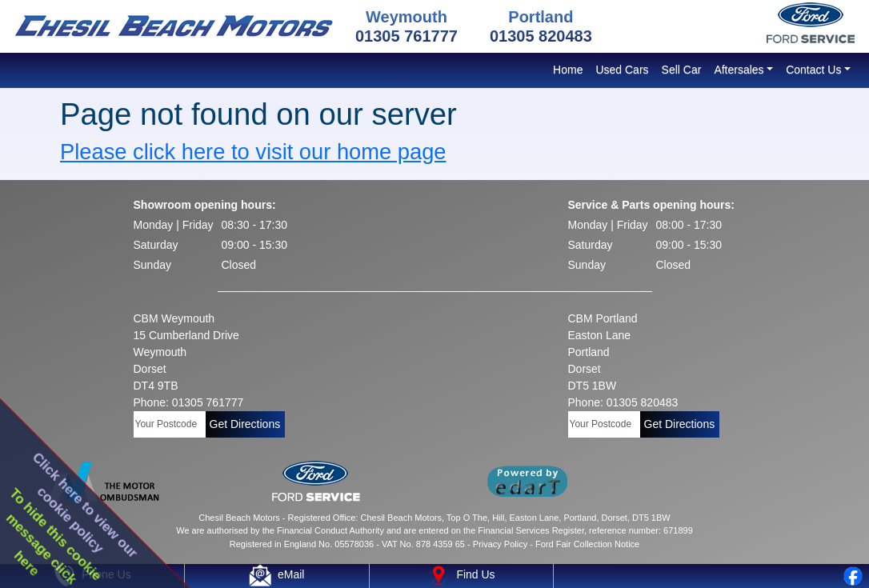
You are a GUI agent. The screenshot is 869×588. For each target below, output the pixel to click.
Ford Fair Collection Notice (587, 544)
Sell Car (682, 70)
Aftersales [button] (739, 70)
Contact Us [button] (813, 70)
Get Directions (245, 424)
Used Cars (622, 70)
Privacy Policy (500, 544)
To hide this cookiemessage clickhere (54, 536)
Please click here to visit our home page (253, 152)
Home (568, 70)
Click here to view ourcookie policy (86, 505)
